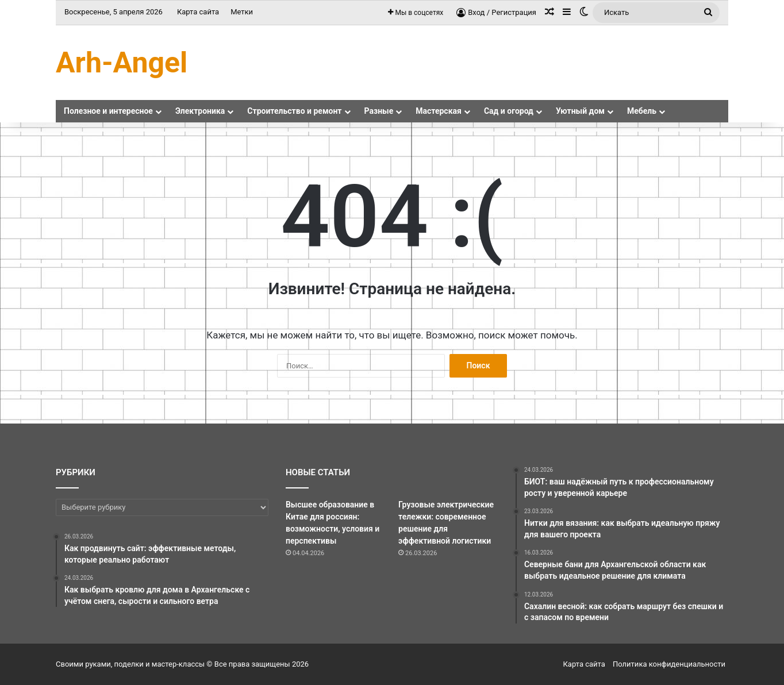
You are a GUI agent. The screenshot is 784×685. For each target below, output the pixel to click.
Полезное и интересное (108, 111)
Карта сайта (198, 12)
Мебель (642, 111)
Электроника (200, 111)
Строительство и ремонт (294, 111)
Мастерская (439, 111)
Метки (242, 12)
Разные (379, 111)
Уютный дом (580, 111)
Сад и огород (509, 111)
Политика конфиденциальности (669, 664)
